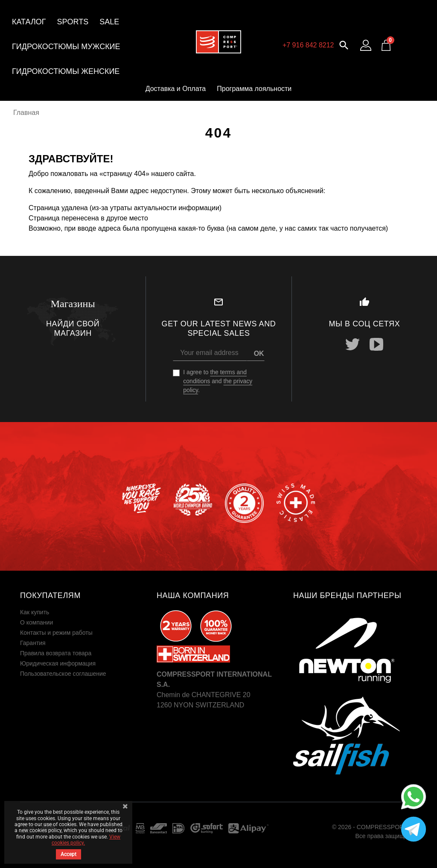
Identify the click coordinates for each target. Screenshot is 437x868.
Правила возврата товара (56, 653)
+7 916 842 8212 (308, 45)
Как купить (35, 612)
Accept (68, 854)
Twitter (353, 344)
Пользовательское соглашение (63, 674)
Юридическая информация (58, 663)
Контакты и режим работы (56, 633)
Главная (26, 113)
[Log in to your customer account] (366, 45)
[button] (344, 44)
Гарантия (33, 643)
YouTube (376, 344)
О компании (36, 622)
